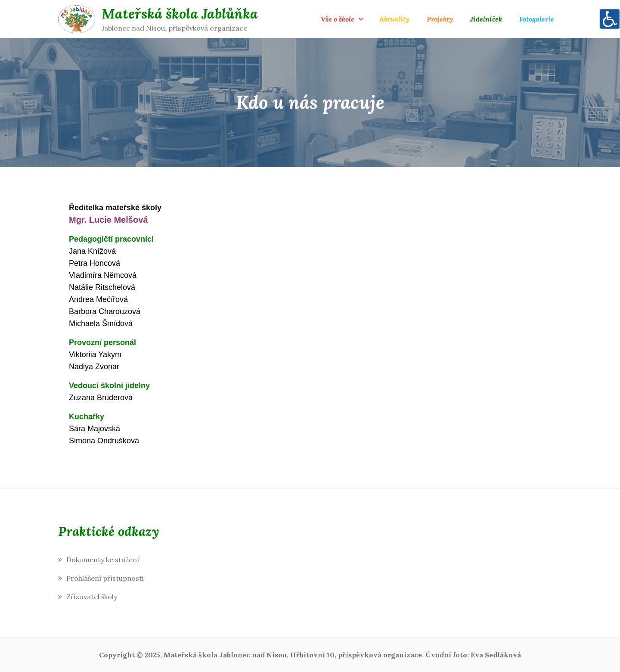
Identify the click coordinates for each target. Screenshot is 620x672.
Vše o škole (338, 19)
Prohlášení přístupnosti (105, 578)
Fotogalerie (537, 19)
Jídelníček (486, 19)
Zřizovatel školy (92, 597)
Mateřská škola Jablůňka (180, 14)
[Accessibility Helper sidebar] (610, 19)
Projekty (440, 19)
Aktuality (394, 19)
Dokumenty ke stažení (103, 560)
